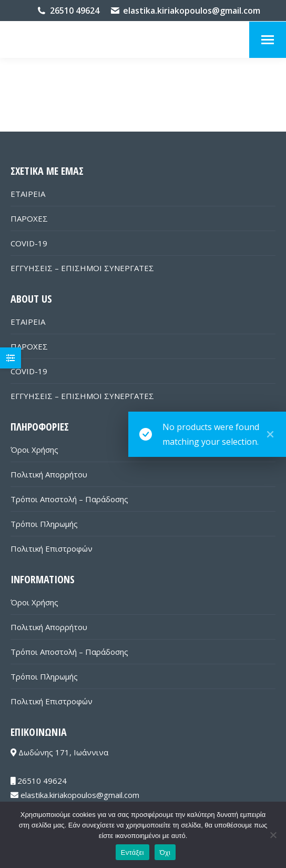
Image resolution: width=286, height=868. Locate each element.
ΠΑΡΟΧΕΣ (29, 218)
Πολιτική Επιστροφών (52, 548)
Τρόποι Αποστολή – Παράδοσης (69, 499)
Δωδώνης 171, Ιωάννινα (59, 752)
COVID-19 (29, 243)
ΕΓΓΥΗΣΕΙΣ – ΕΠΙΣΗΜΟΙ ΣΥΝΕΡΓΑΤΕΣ (82, 268)
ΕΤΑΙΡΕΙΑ (28, 194)
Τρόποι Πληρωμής (44, 524)
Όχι (165, 852)
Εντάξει (132, 852)
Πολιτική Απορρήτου (49, 474)
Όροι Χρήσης (34, 450)
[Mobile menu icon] (268, 40)
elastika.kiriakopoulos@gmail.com (192, 11)
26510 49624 (75, 11)
